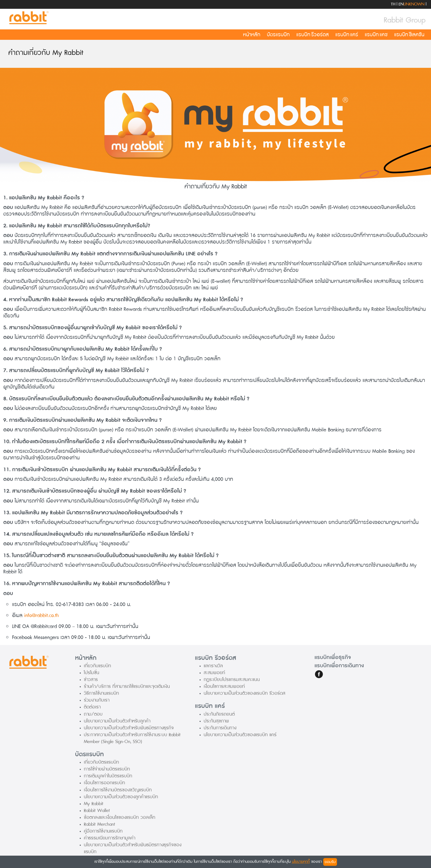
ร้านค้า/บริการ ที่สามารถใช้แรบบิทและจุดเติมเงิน (127, 686)
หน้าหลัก (252, 35)
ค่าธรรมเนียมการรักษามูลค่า (110, 838)
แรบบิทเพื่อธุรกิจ (333, 657)
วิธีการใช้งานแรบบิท (101, 693)
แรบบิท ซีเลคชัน (409, 35)
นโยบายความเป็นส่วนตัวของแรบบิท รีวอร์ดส (244, 693)
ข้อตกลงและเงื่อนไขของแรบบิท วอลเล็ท (120, 817)
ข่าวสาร (91, 679)
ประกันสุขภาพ (216, 721)
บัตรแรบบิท (278, 35)
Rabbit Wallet (97, 810)
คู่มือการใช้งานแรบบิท (103, 831)
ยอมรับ (330, 862)
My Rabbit (94, 804)
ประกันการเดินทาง (220, 728)
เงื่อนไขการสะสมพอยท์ (224, 686)
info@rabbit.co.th (42, 615)
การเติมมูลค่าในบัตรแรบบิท (108, 776)
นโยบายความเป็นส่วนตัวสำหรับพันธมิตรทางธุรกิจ (129, 728)
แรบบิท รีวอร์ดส (313, 35)
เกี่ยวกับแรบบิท (97, 666)
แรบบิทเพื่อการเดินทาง (339, 666)
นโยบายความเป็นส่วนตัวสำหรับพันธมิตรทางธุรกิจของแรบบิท (133, 848)
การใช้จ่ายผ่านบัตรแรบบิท (107, 769)
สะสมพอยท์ (214, 673)
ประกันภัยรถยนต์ (219, 714)
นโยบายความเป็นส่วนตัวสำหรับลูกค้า (117, 721)
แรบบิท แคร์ (347, 35)
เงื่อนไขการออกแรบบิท (104, 783)
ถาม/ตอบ (93, 714)
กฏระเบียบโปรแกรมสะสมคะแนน (232, 679)
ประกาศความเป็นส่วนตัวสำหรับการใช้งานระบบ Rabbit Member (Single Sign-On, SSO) (132, 738)
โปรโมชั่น (92, 673)
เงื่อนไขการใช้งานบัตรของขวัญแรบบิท (118, 790)
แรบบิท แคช (376, 35)
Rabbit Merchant (100, 824)
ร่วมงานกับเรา (97, 700)
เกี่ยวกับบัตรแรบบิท (101, 762)
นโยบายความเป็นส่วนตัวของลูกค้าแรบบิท (121, 797)
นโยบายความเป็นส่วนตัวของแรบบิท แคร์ (240, 735)
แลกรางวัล (213, 666)
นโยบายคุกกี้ (301, 862)
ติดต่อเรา (92, 707)
